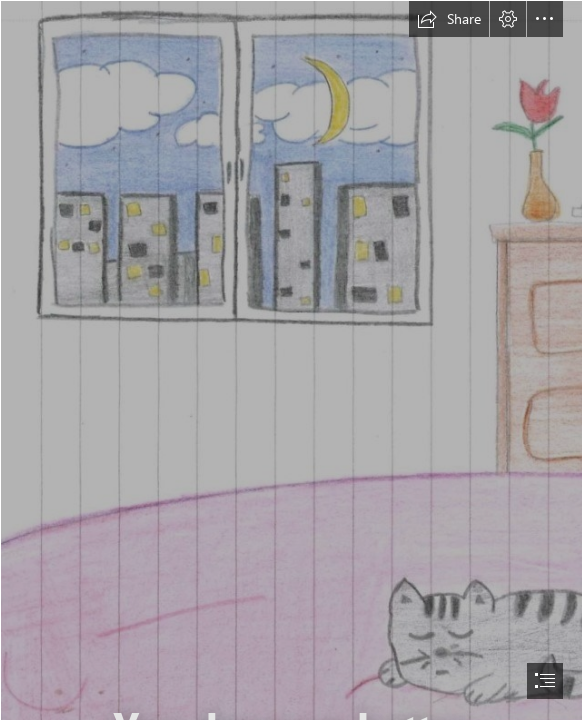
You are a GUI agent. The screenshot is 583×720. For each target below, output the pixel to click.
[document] (291, 360)
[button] (449, 19)
